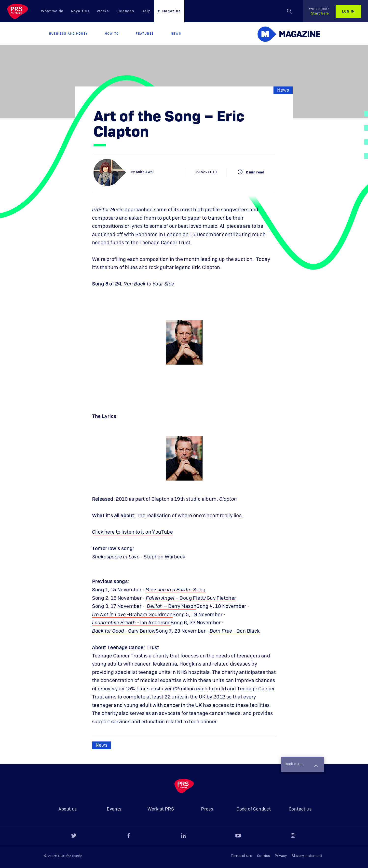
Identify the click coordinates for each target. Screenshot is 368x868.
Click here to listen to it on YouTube (133, 532)
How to (112, 34)
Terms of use (242, 856)
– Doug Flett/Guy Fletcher (191, 598)
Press (207, 809)
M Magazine (169, 11)
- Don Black (235, 631)
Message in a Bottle (168, 590)
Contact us (300, 809)
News (176, 34)
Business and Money (68, 34)
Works (103, 11)
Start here (319, 11)
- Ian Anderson (131, 623)
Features (145, 34)
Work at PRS (161, 809)
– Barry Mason (172, 606)
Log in (348, 12)
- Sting (198, 590)
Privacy (281, 856)
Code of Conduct (254, 809)
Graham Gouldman (151, 615)
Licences (125, 11)
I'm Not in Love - (111, 615)
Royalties (80, 11)
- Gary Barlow (124, 631)
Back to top (301, 765)
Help (146, 11)
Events (114, 809)
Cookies (264, 856)
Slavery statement (307, 856)
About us (68, 809)
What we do (52, 11)
